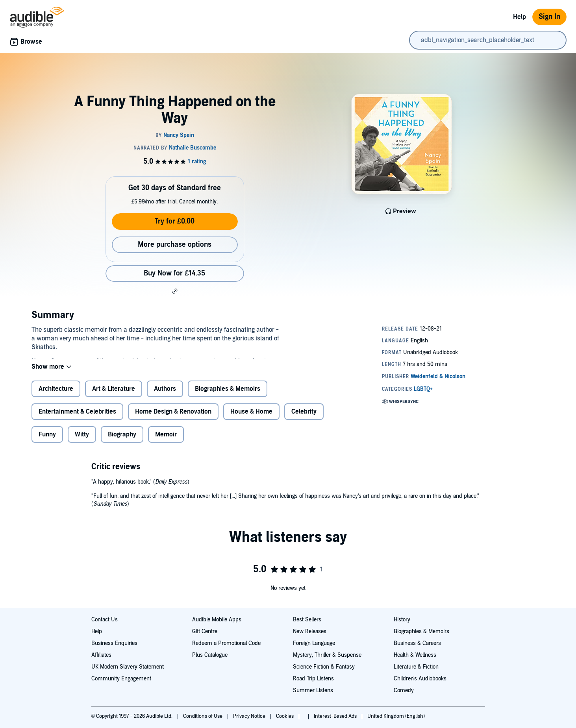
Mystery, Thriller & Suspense (327, 655)
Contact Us (105, 620)
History (402, 620)
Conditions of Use (203, 716)
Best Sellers (307, 620)
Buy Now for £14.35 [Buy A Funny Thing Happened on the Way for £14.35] (174, 273)
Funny (47, 441)
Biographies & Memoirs (228, 395)
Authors (165, 395)
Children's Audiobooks (420, 679)
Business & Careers (417, 643)
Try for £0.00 (175, 221)
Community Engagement (121, 679)
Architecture (56, 395)
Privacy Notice (250, 716)
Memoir (166, 441)
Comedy (404, 690)
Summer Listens (313, 690)
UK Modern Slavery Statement (128, 667)
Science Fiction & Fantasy (324, 667)
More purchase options (175, 245)
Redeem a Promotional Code (226, 643)
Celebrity (304, 418)
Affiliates (101, 655)
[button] (175, 291)
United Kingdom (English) (396, 716)
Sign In (549, 17)
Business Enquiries (114, 643)
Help (520, 17)
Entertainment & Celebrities (77, 418)
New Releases (310, 631)
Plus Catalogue (210, 655)
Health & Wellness (415, 655)
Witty (82, 441)
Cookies (285, 716)
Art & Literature (114, 395)
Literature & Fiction (416, 667)
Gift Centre (205, 631)
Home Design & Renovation (173, 418)
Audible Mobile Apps (217, 620)
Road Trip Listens (313, 679)
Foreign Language (314, 643)
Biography (122, 441)
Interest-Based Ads (336, 716)
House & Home (251, 418)
